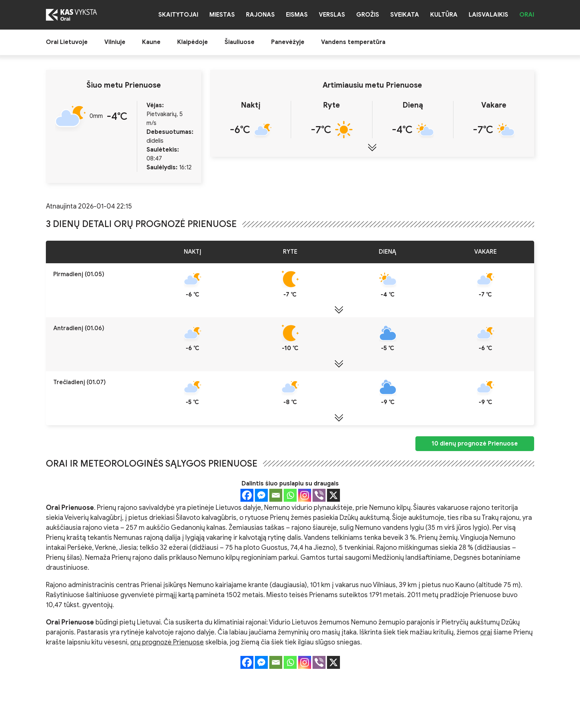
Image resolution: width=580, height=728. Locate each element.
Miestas (222, 15)
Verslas (332, 15)
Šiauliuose (240, 42)
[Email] (276, 495)
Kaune (151, 42)
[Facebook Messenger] (261, 495)
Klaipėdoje (193, 42)
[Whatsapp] (290, 495)
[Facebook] (247, 495)
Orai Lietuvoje (67, 42)
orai (486, 632)
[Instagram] (305, 495)
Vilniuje (115, 42)
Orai (527, 15)
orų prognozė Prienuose (167, 642)
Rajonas (260, 15)
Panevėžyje (288, 42)
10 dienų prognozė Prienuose (475, 444)
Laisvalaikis (488, 15)
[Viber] (319, 495)
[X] (333, 495)
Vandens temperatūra (353, 42)
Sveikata (405, 15)
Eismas (297, 15)
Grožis (368, 15)
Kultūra (444, 15)
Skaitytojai (178, 15)
